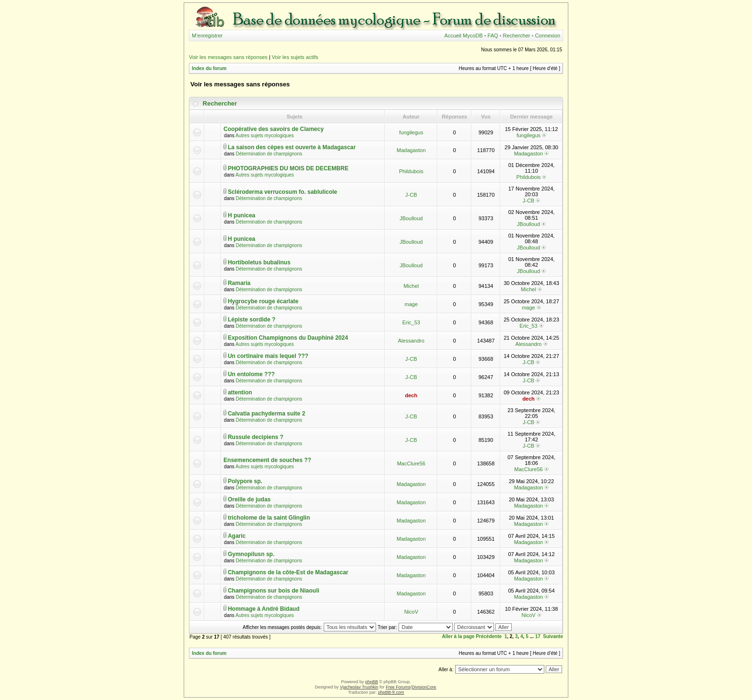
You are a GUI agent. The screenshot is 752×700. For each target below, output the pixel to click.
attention (240, 392)
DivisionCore (424, 687)
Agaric (237, 536)
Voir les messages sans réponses (228, 57)
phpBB (371, 682)
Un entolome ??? (251, 374)
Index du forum (209, 68)
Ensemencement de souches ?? (267, 460)
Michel (411, 286)
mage (411, 304)
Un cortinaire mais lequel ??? (268, 356)
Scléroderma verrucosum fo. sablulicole (282, 192)
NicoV (411, 612)
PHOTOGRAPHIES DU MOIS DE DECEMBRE (288, 168)
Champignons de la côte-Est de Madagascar (288, 572)
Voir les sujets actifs (295, 57)
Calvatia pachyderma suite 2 (266, 414)
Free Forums (398, 687)
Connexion (547, 36)
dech (411, 395)
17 (538, 636)
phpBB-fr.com (391, 692)
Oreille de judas (249, 499)
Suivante (553, 636)
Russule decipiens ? (256, 437)
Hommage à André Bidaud (264, 609)
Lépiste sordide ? (252, 320)
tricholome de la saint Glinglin (269, 518)
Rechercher (517, 36)
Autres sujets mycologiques (265, 136)
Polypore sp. (245, 481)
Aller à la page (458, 636)
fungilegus (411, 132)
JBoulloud (411, 218)
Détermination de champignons (269, 154)
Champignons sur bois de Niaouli (274, 591)
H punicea (241, 215)
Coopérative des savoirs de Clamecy (274, 129)
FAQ (493, 36)
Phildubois (411, 171)
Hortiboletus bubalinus (259, 262)
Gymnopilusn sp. (251, 554)
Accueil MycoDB (464, 36)
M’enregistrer (207, 36)
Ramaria (239, 283)
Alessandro (411, 341)
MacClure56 (411, 463)
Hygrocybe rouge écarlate (263, 301)
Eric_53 (411, 322)
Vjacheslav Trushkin (359, 687)
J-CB (411, 195)
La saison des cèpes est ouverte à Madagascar (292, 147)
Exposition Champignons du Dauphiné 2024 (288, 338)
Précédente (489, 636)
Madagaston (411, 150)
